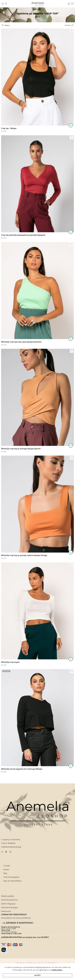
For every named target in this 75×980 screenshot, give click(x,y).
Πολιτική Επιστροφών (10, 907)
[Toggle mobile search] (6, 4)
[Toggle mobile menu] (3, 4)
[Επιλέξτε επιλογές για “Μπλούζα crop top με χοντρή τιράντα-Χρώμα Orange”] (71, 552)
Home (37, 17)
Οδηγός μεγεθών (8, 896)
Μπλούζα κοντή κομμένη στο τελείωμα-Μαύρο (22, 769)
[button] (71, 339)
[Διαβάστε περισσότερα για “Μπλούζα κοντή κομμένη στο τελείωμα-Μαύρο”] (71, 766)
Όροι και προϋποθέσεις (13, 881)
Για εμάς (7, 866)
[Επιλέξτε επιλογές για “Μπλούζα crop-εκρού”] (71, 659)
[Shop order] (69, 25)
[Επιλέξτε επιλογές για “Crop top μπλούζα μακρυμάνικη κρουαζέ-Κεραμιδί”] (71, 232)
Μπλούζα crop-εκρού (10, 662)
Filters (5, 25)
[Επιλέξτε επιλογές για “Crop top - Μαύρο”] (71, 125)
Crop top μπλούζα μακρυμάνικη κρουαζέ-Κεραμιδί (23, 235)
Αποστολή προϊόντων (10, 900)
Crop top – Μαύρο (9, 128)
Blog (5, 873)
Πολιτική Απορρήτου (12, 877)
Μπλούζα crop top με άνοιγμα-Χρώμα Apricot (21, 449)
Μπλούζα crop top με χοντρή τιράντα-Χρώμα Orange (24, 555)
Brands (6, 869)
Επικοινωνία (6, 911)
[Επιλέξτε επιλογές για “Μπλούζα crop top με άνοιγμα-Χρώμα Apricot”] (71, 446)
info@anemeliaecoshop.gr (11, 847)
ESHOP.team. (53, 963)
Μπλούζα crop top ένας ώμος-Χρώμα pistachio (21, 342)
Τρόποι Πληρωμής (8, 904)
